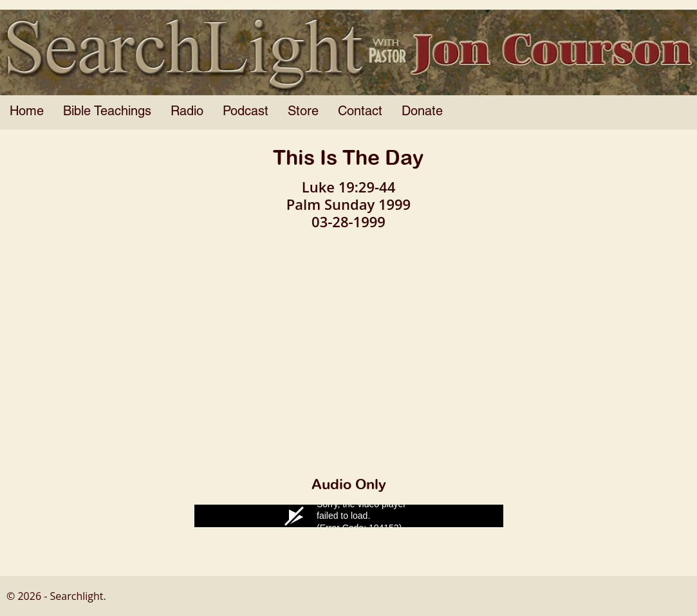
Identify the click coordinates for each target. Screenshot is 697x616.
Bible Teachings (107, 112)
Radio (187, 112)
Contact (360, 112)
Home (27, 112)
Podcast (246, 112)
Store (303, 112)
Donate (422, 112)
